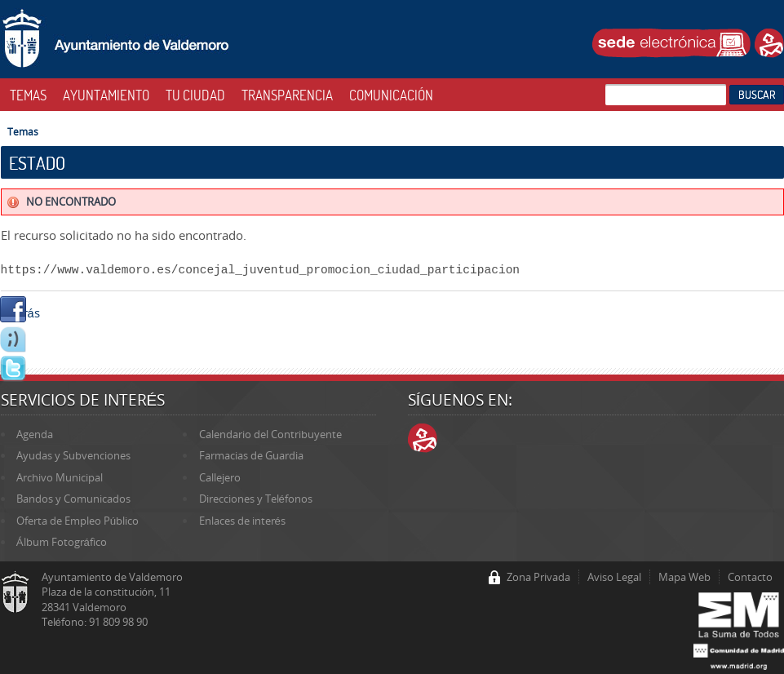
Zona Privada (538, 577)
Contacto (750, 577)
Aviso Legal (614, 577)
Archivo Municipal (60, 477)
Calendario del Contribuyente (270, 434)
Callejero (220, 477)
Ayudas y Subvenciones (73, 455)
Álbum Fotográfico (62, 542)
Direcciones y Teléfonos (256, 499)
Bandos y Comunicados (73, 499)
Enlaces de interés (242, 521)
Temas (23, 131)
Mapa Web (684, 577)
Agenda (35, 434)
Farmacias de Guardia (251, 455)
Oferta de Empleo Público (78, 521)
